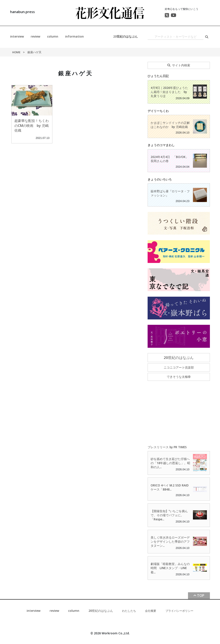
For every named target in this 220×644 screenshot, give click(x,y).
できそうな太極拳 (179, 377)
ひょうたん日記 (158, 76)
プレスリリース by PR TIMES (167, 447)
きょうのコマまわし (161, 145)
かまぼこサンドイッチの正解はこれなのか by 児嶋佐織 (170, 125)
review (35, 36)
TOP (201, 595)
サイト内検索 (181, 65)
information (74, 36)
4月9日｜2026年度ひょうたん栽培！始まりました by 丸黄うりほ (169, 92)
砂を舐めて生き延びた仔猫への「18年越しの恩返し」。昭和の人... (170, 463)
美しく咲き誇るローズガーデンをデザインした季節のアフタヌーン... (170, 541)
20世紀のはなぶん (125, 36)
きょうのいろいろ (160, 179)
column (53, 36)
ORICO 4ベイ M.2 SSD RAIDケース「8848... (170, 487)
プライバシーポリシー (179, 611)
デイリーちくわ (158, 111)
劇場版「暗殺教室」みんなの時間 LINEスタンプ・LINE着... (170, 568)
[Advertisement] (179, 413)
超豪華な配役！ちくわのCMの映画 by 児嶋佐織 (32, 125)
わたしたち (129, 611)
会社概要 (151, 611)
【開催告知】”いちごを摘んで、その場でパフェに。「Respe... (169, 515)
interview (17, 36)
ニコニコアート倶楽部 (179, 367)
